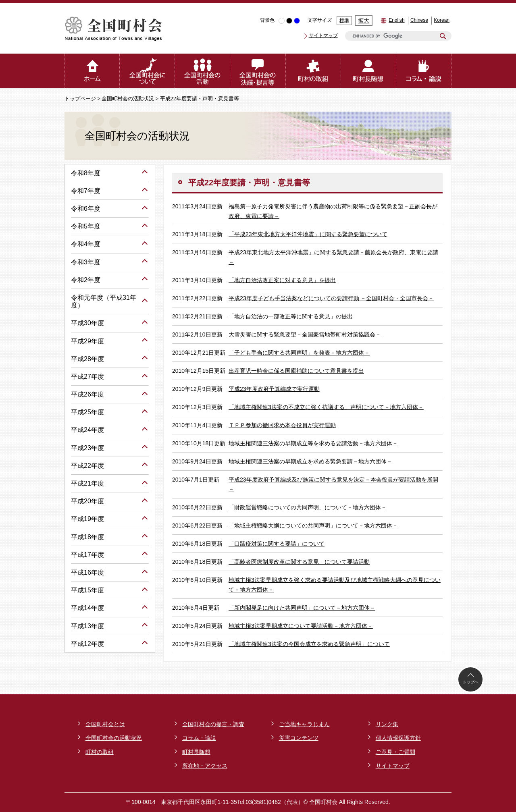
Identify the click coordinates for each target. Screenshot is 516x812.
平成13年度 (87, 626)
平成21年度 (87, 483)
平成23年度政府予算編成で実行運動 (274, 389)
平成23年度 (87, 448)
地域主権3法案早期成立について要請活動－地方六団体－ (301, 626)
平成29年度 (87, 341)
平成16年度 (87, 572)
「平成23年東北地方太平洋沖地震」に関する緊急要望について (308, 234)
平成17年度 (87, 555)
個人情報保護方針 (398, 738)
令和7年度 (86, 191)
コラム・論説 (199, 738)
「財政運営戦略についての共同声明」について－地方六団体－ (308, 507)
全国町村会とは (105, 724)
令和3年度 (86, 262)
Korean (442, 20)
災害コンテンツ (299, 738)
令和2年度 (86, 280)
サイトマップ (323, 35)
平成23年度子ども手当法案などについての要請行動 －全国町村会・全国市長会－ (331, 298)
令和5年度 (86, 226)
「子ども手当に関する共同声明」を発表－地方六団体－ (299, 353)
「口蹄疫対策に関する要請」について (277, 544)
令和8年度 (86, 173)
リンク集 (387, 724)
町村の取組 (100, 752)
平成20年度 (87, 501)
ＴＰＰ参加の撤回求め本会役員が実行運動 (282, 425)
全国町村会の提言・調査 (213, 724)
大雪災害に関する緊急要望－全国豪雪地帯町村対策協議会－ (305, 334)
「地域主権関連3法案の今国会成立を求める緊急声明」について (309, 644)
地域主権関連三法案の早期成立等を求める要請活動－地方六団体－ (313, 443)
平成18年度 (87, 537)
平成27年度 (87, 377)
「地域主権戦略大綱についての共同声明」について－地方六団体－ (313, 525)
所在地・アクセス (205, 766)
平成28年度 (87, 359)
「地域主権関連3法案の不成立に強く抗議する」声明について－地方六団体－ (326, 407)
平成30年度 (87, 323)
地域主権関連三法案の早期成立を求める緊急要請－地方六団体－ (310, 461)
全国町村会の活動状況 (128, 99)
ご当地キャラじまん (304, 724)
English (396, 20)
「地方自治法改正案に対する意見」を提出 (282, 280)
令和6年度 (86, 209)
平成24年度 (87, 430)
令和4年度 (86, 244)
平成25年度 (87, 412)
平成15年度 (87, 590)
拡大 (364, 21)
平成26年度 (87, 394)
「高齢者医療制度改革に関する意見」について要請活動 (299, 562)
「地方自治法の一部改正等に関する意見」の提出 (291, 316)
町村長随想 (196, 752)
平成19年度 (87, 519)
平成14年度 (87, 608)
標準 (344, 21)
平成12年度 (87, 644)
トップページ (80, 99)
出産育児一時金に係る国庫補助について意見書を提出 (296, 371)
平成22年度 (87, 466)
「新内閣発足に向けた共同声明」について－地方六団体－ (302, 608)
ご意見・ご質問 (395, 752)
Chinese (419, 20)
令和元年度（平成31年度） (104, 301)
